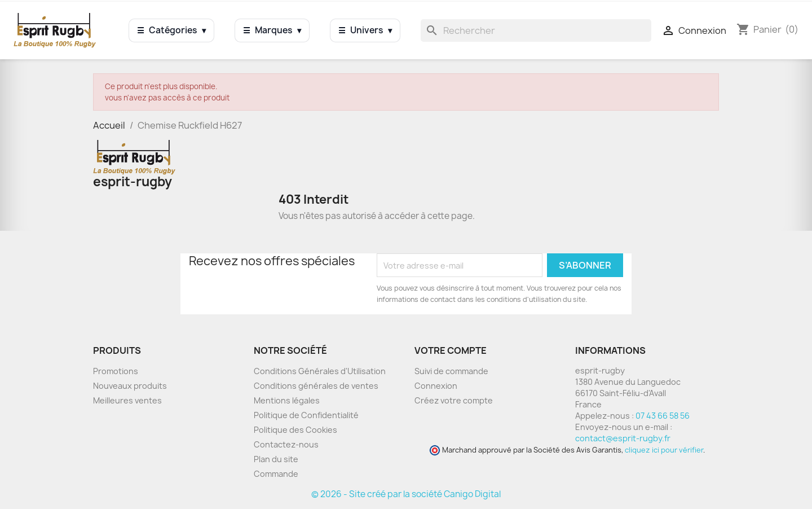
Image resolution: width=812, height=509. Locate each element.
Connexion (436, 386)
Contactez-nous (286, 444)
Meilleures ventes (127, 400)
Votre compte (451, 350)
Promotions (116, 371)
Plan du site (276, 459)
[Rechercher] (536, 30)
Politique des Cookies (295, 430)
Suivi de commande (451, 371)
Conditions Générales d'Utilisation (320, 371)
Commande (276, 474)
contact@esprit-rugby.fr (623, 438)
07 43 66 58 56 (663, 416)
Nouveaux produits (130, 386)
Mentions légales (287, 400)
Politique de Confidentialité (306, 415)
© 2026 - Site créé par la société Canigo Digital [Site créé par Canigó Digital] (406, 494)
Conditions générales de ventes (316, 386)
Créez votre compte (454, 400)
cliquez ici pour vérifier (664, 450)
